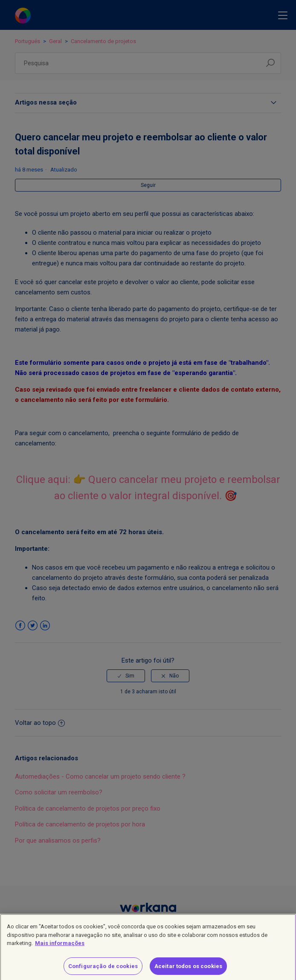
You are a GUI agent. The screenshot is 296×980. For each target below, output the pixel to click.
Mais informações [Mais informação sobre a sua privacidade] (60, 947)
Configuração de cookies (103, 970)
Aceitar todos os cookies (188, 970)
